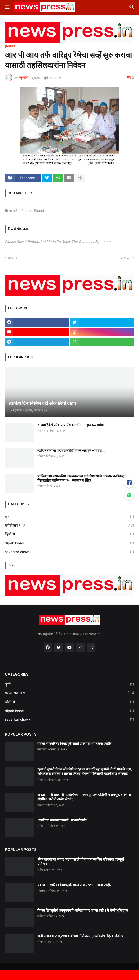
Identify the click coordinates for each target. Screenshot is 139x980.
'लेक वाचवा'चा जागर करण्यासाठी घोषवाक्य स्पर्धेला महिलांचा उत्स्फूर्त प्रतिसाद (81, 861)
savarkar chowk (69, 552)
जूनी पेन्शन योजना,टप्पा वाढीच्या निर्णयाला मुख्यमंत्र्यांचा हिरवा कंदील (80, 936)
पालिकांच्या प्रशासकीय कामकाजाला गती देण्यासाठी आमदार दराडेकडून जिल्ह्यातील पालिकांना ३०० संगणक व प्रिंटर (81, 478)
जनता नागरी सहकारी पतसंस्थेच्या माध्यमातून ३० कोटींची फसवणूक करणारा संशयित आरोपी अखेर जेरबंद (84, 797)
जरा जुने (126, 258)
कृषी (69, 517)
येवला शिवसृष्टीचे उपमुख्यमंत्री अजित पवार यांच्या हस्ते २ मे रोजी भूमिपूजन (83, 910)
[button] (7, 7)
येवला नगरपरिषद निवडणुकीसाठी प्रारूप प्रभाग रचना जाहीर (74, 744)
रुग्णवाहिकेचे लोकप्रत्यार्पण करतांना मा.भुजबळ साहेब (70, 425)
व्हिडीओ (69, 534)
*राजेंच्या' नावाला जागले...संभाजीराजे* (62, 820)
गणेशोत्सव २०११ (69, 525)
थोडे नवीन (14, 258)
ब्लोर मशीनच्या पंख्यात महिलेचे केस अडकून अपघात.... (71, 450)
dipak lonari (69, 543)
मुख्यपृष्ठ (10, 46)
